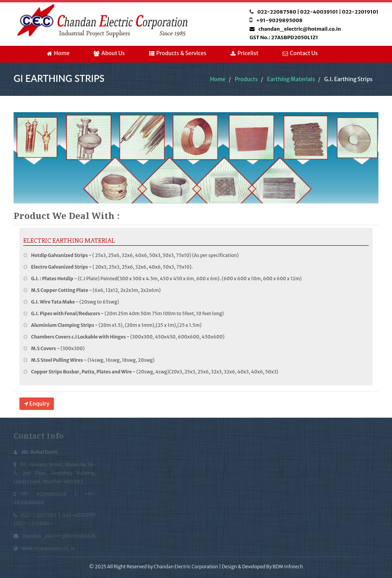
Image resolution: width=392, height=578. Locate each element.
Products (246, 79)
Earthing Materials (291, 79)
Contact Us (300, 53)
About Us (109, 53)
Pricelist (245, 53)
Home (58, 53)
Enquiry (37, 404)
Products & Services (178, 53)
